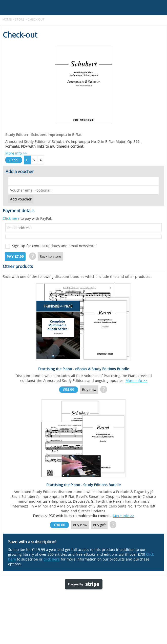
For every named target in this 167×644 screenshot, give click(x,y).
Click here (11, 218)
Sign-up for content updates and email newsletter (55, 246)
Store (20, 19)
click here (52, 559)
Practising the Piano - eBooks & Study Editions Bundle (84, 369)
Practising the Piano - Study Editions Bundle (83, 485)
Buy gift (99, 525)
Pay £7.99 (15, 257)
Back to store (50, 256)
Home (7, 19)
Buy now (89, 390)
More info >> (16, 153)
